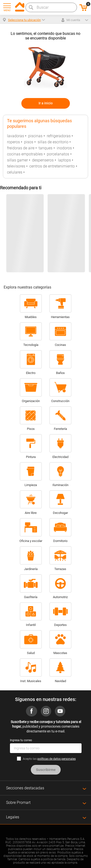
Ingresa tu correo (21, 740)
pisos (29, 142)
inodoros (64, 148)
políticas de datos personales (57, 759)
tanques (45, 148)
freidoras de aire (21, 148)
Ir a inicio (46, 103)
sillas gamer (17, 160)
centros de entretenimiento (52, 166)
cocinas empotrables (25, 154)
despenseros (43, 160)
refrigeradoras (59, 136)
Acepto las (49, 759)
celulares (15, 172)
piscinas (35, 136)
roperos (13, 142)
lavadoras (16, 136)
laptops (64, 160)
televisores (16, 166)
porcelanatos (58, 154)
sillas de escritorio (53, 142)
